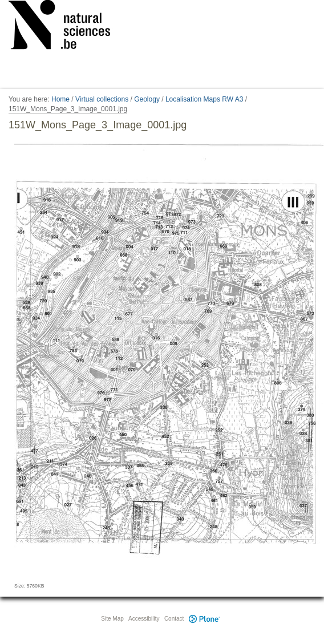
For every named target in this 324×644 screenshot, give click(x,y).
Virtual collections (102, 99)
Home (60, 99)
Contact (174, 619)
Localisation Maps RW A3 (204, 99)
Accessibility (144, 619)
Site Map (112, 619)
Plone (204, 619)
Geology (147, 99)
